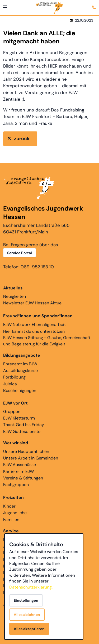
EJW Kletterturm (19, 418)
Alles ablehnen (27, 615)
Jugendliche (15, 513)
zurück (22, 139)
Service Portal (20, 253)
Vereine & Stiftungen (23, 478)
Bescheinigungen (20, 390)
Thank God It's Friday (24, 425)
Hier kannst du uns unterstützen (34, 331)
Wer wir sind (16, 443)
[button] (5, 7)
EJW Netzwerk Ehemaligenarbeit (34, 324)
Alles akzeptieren (29, 629)
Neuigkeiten (15, 292)
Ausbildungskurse (20, 370)
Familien (11, 520)
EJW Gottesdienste (22, 431)
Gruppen (15, 407)
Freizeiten (13, 497)
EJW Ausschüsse (20, 465)
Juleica (10, 384)
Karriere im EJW (18, 471)
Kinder (9, 506)
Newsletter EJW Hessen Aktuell (33, 303)
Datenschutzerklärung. (31, 587)
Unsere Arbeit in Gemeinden (31, 458)
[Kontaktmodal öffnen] (95, 4)
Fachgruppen (16, 485)
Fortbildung (14, 377)
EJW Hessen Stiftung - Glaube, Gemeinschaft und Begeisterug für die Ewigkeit (47, 341)
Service (11, 531)
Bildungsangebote (22, 355)
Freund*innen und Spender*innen (38, 316)
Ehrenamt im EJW (20, 364)
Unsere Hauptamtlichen (26, 451)
